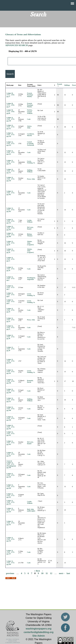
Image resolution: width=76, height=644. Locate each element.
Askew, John (29, 127)
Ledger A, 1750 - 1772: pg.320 (11, 475)
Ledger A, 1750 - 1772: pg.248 (11, 381)
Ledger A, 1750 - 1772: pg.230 (11, 119)
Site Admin (39, 636)
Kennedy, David (30, 381)
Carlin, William (30, 221)
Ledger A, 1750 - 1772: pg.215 (11, 127)
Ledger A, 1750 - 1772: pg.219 (11, 144)
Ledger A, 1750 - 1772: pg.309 (11, 235)
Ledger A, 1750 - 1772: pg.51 (11, 259)
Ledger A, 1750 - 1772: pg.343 (11, 228)
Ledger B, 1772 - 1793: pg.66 (11, 112)
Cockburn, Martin (31, 135)
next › (62, 573)
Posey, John (31, 179)
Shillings (67, 85)
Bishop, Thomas (30, 235)
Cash (29, 119)
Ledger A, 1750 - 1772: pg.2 (11, 278)
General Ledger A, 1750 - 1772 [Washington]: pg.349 (11, 464)
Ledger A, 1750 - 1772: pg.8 (11, 295)
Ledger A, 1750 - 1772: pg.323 (11, 221)
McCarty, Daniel (30, 228)
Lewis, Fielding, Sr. (31, 162)
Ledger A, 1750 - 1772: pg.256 (11, 179)
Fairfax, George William (30, 112)
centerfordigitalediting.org (39, 632)
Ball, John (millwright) (31, 510)
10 (42, 573)
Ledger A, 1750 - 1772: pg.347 (11, 454)
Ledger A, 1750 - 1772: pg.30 (11, 337)
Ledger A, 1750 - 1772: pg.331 (11, 523)
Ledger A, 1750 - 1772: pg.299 (11, 563)
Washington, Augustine (31, 279)
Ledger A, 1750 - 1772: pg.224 (11, 361)
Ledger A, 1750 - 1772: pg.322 (11, 495)
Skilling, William (30, 171)
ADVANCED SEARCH (17, 45)
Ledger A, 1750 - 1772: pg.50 (11, 243)
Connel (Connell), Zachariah (31, 144)
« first (37, 571)
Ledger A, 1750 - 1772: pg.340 (11, 409)
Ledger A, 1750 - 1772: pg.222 (11, 152)
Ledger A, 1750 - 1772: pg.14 (11, 320)
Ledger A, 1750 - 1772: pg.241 (11, 162)
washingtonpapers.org (39, 629)
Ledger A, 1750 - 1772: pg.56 (11, 269)
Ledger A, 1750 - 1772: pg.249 (11, 391)
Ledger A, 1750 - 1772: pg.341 (11, 427)
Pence (74, 85)
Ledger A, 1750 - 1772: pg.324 (11, 510)
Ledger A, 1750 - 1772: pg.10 (11, 310)
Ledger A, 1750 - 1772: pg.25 (11, 327)
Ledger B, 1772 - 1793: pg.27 (11, 95)
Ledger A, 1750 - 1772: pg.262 (11, 193)
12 (51, 573)
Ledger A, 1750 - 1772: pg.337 (11, 552)
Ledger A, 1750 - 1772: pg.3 (11, 287)
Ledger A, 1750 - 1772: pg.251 (11, 171)
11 (47, 573)
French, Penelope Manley (30, 95)
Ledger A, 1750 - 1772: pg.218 (11, 135)
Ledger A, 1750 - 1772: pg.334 (11, 539)
